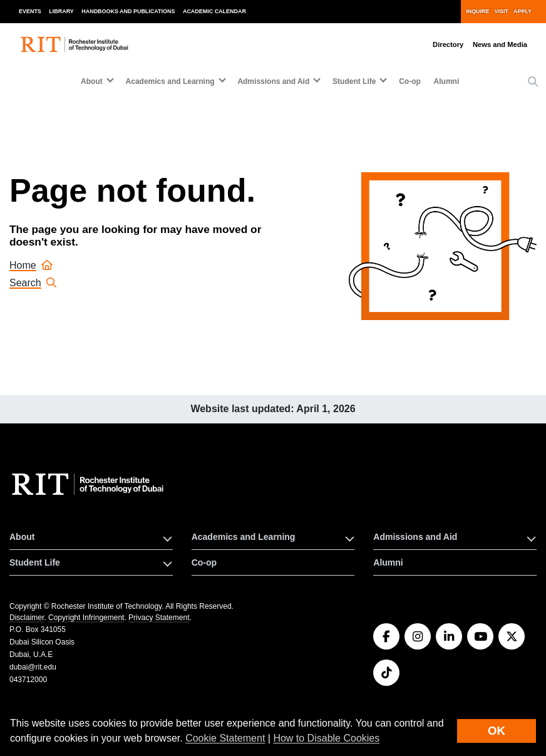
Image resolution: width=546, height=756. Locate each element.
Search (33, 283)
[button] (533, 82)
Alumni (447, 81)
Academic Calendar (214, 11)
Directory (448, 44)
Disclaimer (27, 618)
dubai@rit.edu (33, 667)
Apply (523, 11)
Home (31, 265)
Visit (502, 11)
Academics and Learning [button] (170, 81)
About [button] (92, 81)
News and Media (500, 44)
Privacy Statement (159, 618)
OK (497, 731)
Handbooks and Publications (128, 11)
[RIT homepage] (75, 44)
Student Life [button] (354, 81)
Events (30, 11)
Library (61, 11)
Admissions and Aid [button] (273, 81)
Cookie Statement (225, 738)
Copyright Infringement (86, 618)
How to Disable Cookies (326, 738)
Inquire (477, 11)
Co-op (410, 81)
